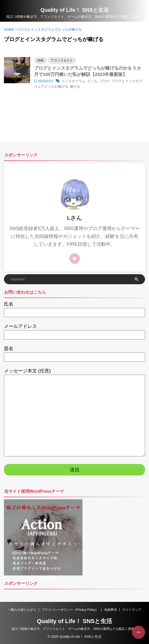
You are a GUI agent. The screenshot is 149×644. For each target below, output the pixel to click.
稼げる (75, 86)
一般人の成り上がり (22, 610)
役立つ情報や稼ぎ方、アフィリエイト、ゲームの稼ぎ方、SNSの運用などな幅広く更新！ (74, 629)
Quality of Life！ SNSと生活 (74, 621)
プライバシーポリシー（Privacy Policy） (70, 610)
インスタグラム (73, 81)
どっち (93, 81)
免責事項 (111, 610)
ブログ (105, 81)
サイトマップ (132, 610)
